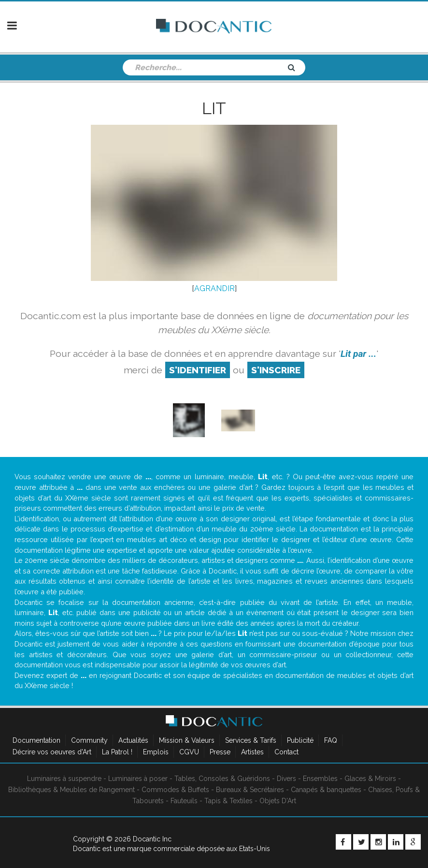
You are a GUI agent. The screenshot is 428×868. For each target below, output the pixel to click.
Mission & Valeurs (187, 740)
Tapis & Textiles (228, 801)
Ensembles (320, 779)
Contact (286, 752)
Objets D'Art (278, 801)
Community (89, 740)
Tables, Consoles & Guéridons (222, 779)
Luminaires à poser (138, 779)
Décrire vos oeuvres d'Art (52, 752)
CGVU (189, 752)
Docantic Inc (152, 839)
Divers (286, 779)
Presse (220, 752)
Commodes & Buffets (175, 790)
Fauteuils (184, 801)
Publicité (300, 740)
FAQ (331, 740)
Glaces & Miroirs (370, 779)
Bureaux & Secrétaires (250, 790)
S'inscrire (276, 370)
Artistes (252, 752)
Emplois (156, 752)
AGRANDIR (214, 288)
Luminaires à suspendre (64, 779)
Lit (214, 108)
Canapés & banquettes (326, 790)
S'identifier (198, 370)
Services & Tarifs (251, 740)
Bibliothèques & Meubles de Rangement (71, 790)
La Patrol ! (117, 752)
